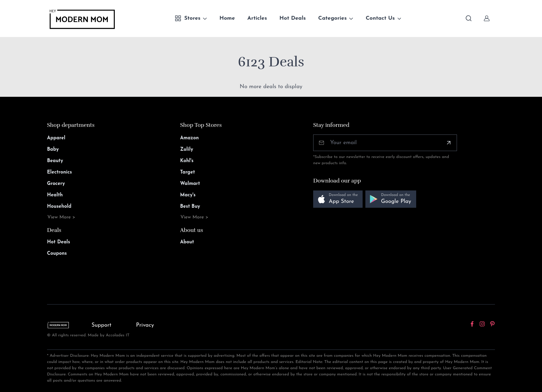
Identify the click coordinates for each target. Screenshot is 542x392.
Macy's (188, 195)
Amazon (189, 138)
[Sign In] (487, 18)
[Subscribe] (449, 143)
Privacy (145, 325)
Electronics (59, 172)
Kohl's (187, 161)
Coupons (57, 254)
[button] (338, 199)
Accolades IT (118, 335)
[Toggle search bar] (469, 18)
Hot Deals (292, 18)
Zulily (187, 150)
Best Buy (190, 207)
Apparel (56, 138)
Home (227, 18)
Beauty (55, 161)
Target (188, 172)
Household (59, 207)
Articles (257, 18)
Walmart (190, 184)
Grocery (56, 184)
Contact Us (380, 18)
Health (55, 195)
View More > (61, 217)
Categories (333, 18)
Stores (188, 18)
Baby (53, 150)
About (187, 242)
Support (102, 325)
